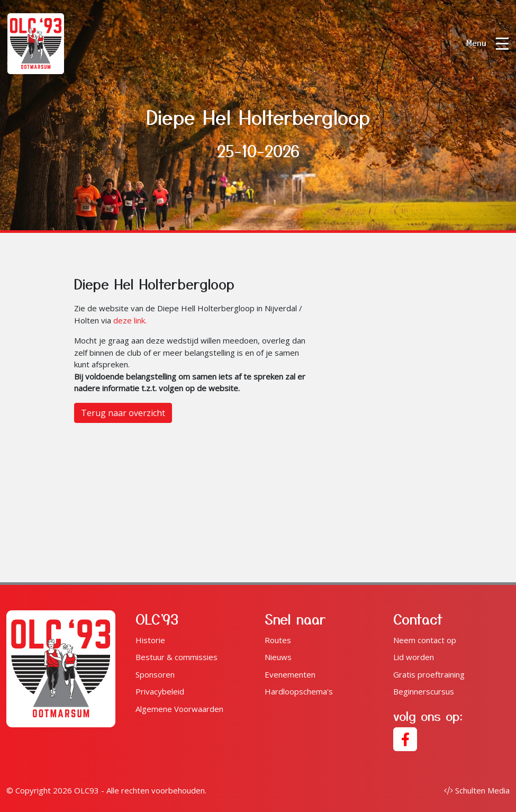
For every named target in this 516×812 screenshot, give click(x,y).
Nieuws (278, 657)
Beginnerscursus (424, 691)
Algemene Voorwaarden (179, 709)
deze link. (130, 320)
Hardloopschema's (299, 691)
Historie (150, 640)
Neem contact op (425, 640)
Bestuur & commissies (176, 657)
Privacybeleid (160, 691)
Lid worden (414, 657)
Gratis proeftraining (429, 674)
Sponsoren (155, 674)
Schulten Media (477, 790)
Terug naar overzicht (123, 413)
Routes (278, 640)
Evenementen (290, 674)
